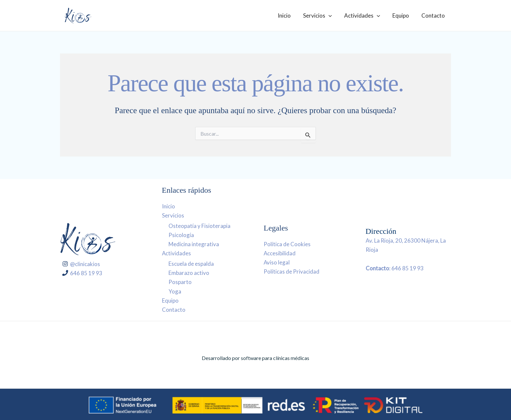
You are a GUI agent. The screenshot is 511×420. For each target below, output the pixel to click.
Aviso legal (277, 262)
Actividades (365, 15)
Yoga (175, 291)
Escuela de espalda (191, 264)
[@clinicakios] (81, 264)
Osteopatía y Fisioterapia (199, 226)
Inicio (290, 15)
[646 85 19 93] (83, 273)
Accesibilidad (280, 253)
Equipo (403, 15)
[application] (333, 15)
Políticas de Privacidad (292, 271)
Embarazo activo (189, 273)
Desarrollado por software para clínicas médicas (255, 358)
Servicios (322, 15)
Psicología (181, 235)
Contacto (434, 15)
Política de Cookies (287, 244)
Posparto (180, 282)
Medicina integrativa (194, 244)
